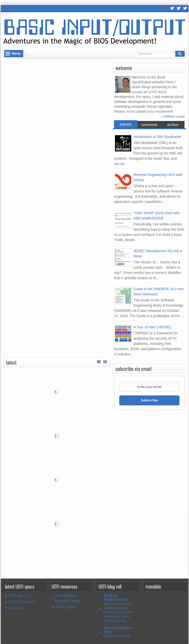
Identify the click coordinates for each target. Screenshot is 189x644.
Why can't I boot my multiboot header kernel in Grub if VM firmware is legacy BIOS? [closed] (118, 612)
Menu (16, 53)
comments (149, 125)
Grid (99, 361)
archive (173, 125)
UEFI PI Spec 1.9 (22, 602)
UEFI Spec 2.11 (21, 596)
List (105, 361)
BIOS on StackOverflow (116, 598)
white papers (65, 607)
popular (126, 124)
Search (180, 54)
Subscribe (149, 400)
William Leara (174, 116)
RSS (172, 9)
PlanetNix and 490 (117, 636)
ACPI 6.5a (16, 608)
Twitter (179, 9)
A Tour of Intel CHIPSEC (152, 327)
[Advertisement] (57, 559)
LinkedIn (185, 9)
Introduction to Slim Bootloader (157, 137)
